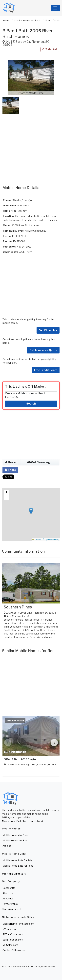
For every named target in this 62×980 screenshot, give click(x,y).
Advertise (8, 899)
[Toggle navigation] (55, 8)
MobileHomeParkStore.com (18, 821)
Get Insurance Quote (43, 350)
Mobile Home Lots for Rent (18, 866)
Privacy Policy (10, 904)
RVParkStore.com (13, 934)
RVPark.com (10, 929)
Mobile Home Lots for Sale (18, 860)
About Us (8, 893)
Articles (7, 846)
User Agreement (12, 909)
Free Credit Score (46, 370)
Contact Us (9, 888)
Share (10, 462)
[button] (31, 78)
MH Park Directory (14, 874)
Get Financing (48, 330)
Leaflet (37, 539)
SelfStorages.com (13, 940)
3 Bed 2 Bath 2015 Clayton (21, 759)
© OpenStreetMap (51, 539)
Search (31, 404)
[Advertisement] (31, 146)
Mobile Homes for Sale (15, 835)
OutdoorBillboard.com (15, 950)
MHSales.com (10, 945)
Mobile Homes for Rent (15, 840)
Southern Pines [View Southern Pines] (18, 607)
